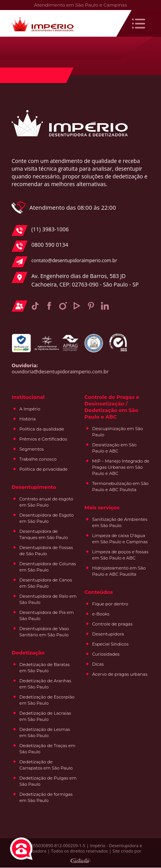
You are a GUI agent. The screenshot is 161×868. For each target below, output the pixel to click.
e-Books (101, 614)
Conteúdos (99, 592)
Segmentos (32, 449)
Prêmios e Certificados (43, 439)
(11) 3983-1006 (40, 231)
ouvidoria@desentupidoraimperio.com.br (60, 372)
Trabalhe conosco (38, 459)
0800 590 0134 (40, 246)
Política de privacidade (44, 470)
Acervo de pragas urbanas (120, 675)
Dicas (98, 665)
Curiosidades (106, 654)
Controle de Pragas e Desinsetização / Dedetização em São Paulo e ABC (112, 407)
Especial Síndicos (110, 644)
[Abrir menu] (139, 24)
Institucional (28, 397)
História (27, 419)
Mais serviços (102, 508)
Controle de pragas (112, 624)
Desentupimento (34, 487)
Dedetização (28, 653)
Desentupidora (108, 634)
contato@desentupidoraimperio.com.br (64, 262)
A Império (30, 409)
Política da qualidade (42, 429)
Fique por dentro (110, 604)
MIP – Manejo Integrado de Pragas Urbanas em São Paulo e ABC (121, 468)
